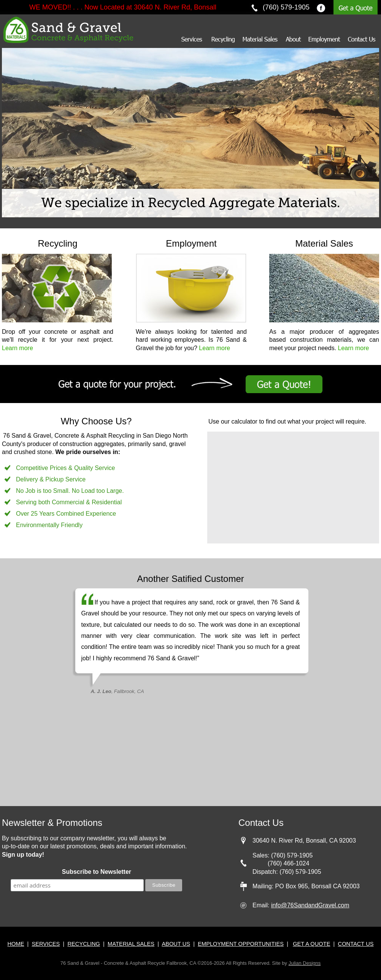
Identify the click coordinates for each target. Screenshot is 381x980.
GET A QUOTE (311, 944)
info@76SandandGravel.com (310, 905)
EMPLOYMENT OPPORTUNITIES (241, 944)
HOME (16, 944)
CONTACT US (356, 944)
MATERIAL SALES (131, 944)
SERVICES (46, 944)
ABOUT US (176, 944)
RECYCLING (84, 944)
